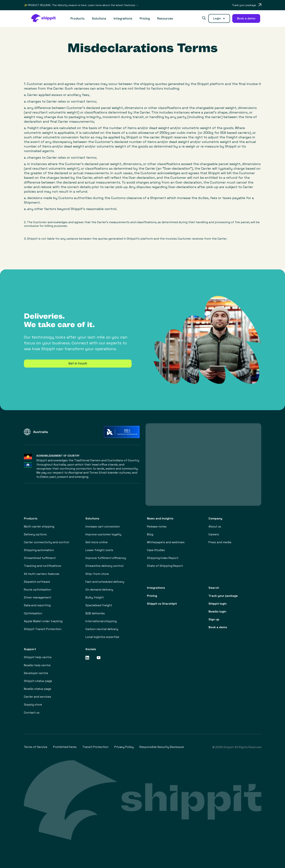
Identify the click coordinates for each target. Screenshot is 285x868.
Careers (214, 534)
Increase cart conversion (103, 526)
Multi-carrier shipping (39, 526)
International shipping (101, 621)
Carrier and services (38, 697)
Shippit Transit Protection (43, 629)
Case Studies (156, 550)
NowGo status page (38, 689)
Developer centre (36, 673)
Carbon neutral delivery (102, 629)
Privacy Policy (124, 747)
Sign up (214, 619)
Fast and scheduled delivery (105, 582)
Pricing (145, 18)
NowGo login (217, 611)
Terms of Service (36, 747)
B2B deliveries (95, 613)
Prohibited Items (65, 747)
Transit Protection (95, 747)
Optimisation (33, 613)
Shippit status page (38, 681)
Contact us (32, 713)
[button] (78, 19)
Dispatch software (37, 582)
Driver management (38, 597)
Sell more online (96, 542)
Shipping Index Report (163, 558)
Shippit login (218, 604)
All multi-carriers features (42, 574)
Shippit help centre (38, 657)
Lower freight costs (99, 550)
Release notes (157, 526)
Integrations (123, 18)
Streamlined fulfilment (40, 558)
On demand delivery (99, 590)
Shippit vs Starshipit (162, 604)
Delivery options (35, 534)
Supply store (33, 705)
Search (214, 588)
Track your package (223, 596)
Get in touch (78, 363)
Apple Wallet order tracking (43, 621)
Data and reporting (37, 605)
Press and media (220, 542)
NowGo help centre (37, 665)
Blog (150, 534)
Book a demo (218, 627)
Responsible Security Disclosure (162, 747)
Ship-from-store (97, 574)
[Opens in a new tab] (247, 5)
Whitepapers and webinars (166, 542)
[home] (45, 19)
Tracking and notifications (43, 566)
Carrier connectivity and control (46, 542)
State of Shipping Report (165, 566)
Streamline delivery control (104, 566)
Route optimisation (38, 590)
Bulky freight (95, 597)
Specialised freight (99, 605)
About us (215, 526)
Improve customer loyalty (103, 534)
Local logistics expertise (102, 637)
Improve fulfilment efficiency (106, 558)
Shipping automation (39, 550)
